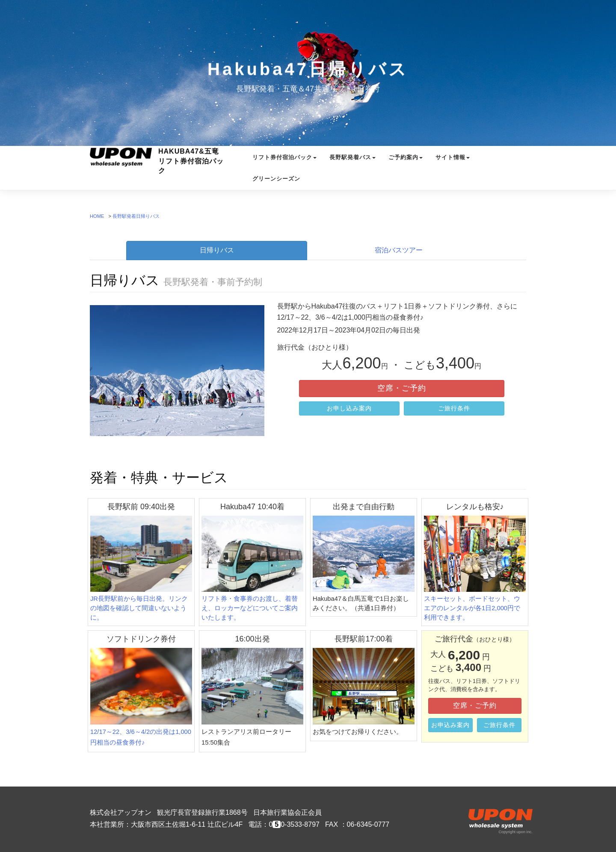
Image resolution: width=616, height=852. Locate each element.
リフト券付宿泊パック (284, 165)
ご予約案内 (406, 165)
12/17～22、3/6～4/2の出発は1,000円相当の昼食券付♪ (141, 697)
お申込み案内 (450, 725)
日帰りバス (217, 250)
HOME (97, 216)
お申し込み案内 (349, 408)
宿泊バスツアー (399, 250)
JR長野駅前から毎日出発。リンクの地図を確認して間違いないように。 (141, 568)
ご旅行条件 (454, 408)
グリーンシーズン (276, 187)
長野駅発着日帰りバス (136, 216)
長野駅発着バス (352, 165)
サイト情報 (453, 165)
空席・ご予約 (402, 388)
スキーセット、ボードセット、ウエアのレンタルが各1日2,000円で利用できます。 (475, 568)
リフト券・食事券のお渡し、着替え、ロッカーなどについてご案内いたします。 (252, 568)
